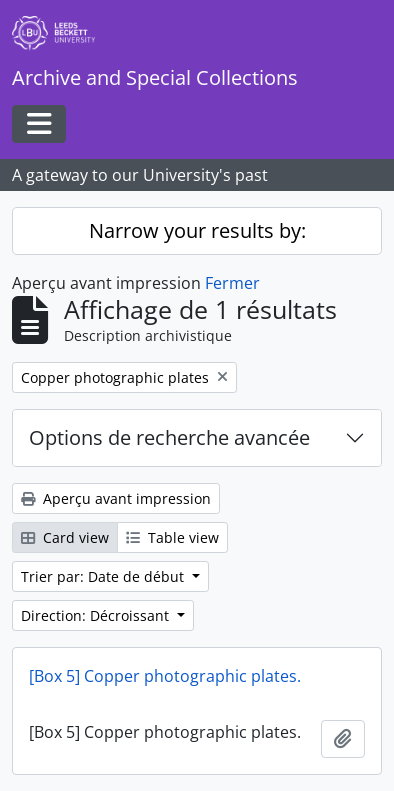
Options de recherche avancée (169, 437)
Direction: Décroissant (97, 615)
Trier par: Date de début (104, 576)
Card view (65, 537)
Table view (172, 537)
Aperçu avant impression (116, 498)
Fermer (232, 283)
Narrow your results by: (197, 230)
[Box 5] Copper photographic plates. (165, 676)
